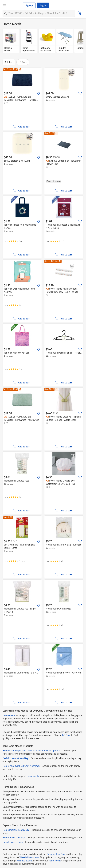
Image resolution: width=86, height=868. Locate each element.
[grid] (43, 42)
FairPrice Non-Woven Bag (15, 758)
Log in (43, 5)
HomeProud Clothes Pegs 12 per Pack (21, 766)
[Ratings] (14, 241)
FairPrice (66, 735)
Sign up (29, 5)
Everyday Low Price (56, 854)
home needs (33, 776)
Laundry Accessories (13, 842)
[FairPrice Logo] (15, 5)
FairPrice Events (24, 861)
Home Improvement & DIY (16, 830)
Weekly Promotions (29, 857)
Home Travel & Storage (14, 838)
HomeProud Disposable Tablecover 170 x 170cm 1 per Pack (32, 751)
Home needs (9, 715)
